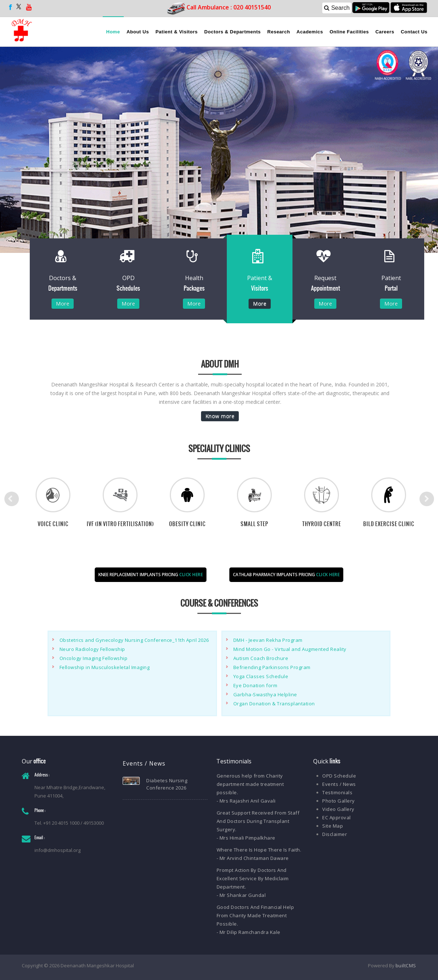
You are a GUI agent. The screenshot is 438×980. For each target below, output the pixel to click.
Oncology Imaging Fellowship (94, 658)
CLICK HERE (191, 575)
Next (427, 499)
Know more (220, 416)
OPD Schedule (339, 776)
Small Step (254, 524)
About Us (138, 32)
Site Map (333, 826)
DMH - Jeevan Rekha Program (268, 640)
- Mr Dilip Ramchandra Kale (249, 932)
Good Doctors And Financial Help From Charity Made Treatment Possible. (255, 915)
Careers (385, 32)
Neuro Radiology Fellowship (92, 649)
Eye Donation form (255, 685)
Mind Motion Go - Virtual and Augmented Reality (290, 649)
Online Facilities (349, 32)
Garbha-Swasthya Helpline (265, 694)
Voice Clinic (53, 524)
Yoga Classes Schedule (261, 676)
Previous (12, 499)
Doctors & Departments (233, 32)
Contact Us (414, 32)
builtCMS (406, 965)
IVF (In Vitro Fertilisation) (120, 524)
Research (279, 32)
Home (113, 32)
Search (337, 8)
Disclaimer (335, 834)
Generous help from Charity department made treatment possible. (250, 784)
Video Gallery (338, 809)
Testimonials (337, 792)
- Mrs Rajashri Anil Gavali (246, 801)
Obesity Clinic (187, 524)
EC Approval (337, 817)
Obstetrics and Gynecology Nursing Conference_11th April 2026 (134, 640)
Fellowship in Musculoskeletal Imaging (105, 667)
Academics (310, 32)
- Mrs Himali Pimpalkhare (246, 838)
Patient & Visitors (176, 32)
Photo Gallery (339, 801)
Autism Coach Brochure (261, 658)
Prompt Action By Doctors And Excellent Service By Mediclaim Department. (253, 878)
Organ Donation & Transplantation (274, 704)
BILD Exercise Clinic (389, 524)
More (63, 304)
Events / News (339, 784)
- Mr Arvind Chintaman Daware (253, 858)
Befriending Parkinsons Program (272, 667)
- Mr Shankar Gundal (241, 895)
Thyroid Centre (322, 524)
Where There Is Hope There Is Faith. (259, 850)
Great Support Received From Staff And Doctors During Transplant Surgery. (258, 821)
